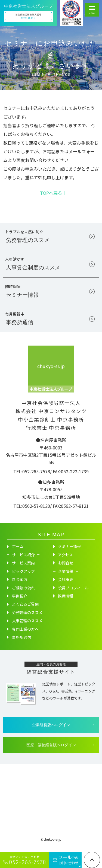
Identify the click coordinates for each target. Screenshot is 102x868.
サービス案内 (23, 568)
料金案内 (20, 585)
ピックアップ (23, 576)
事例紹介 (20, 601)
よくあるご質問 (25, 609)
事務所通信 (21, 643)
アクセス (65, 560)
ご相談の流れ (23, 593)
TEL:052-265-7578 (32, 477)
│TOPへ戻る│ (51, 193)
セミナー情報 (69, 552)
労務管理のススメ (27, 618)
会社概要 (66, 585)
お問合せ (66, 568)
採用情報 (66, 601)
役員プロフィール (73, 593)
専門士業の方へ (25, 634)
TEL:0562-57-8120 (32, 511)
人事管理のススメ (27, 626)
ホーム (18, 552)
